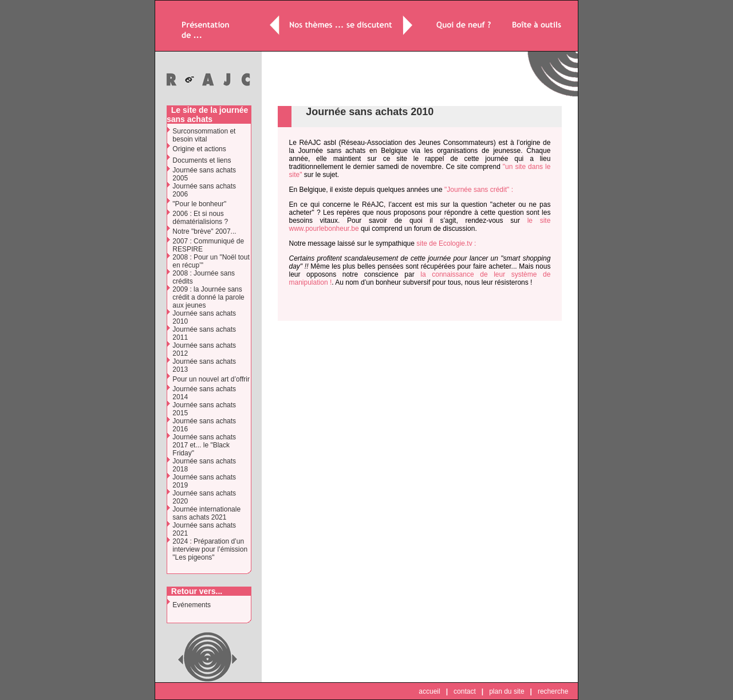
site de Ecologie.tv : (446, 243)
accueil (429, 691)
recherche (553, 691)
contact (465, 691)
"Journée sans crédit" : (479, 190)
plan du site (507, 691)
